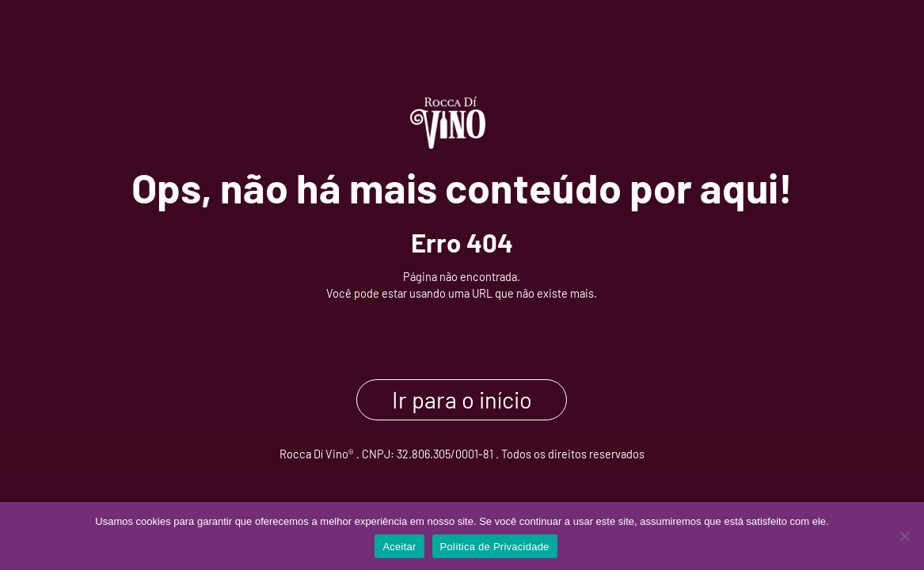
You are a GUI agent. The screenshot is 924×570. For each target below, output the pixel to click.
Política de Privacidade (495, 547)
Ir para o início (462, 400)
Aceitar (399, 547)
